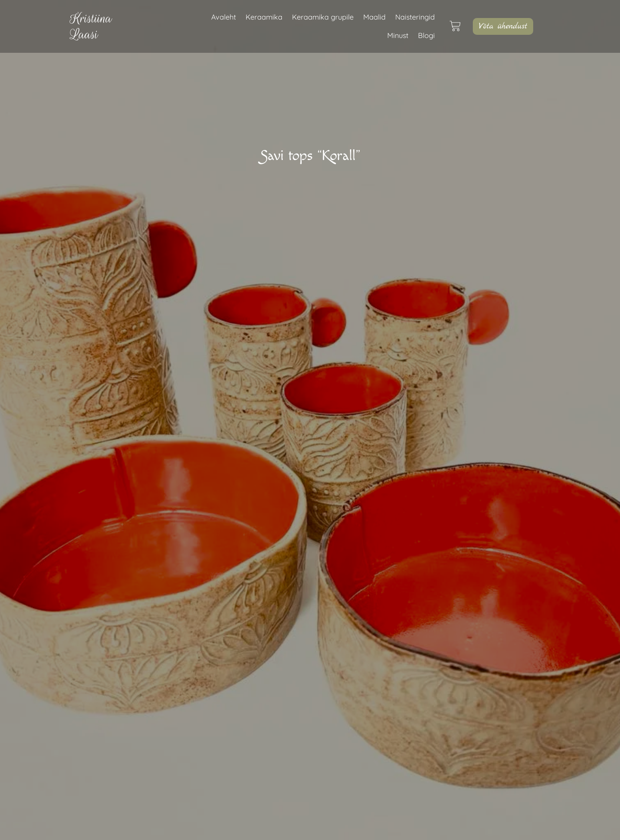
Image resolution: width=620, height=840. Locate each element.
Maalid (374, 17)
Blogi (426, 35)
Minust (398, 35)
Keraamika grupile (323, 17)
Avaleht (224, 17)
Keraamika (264, 17)
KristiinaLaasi (91, 26)
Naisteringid (415, 17)
